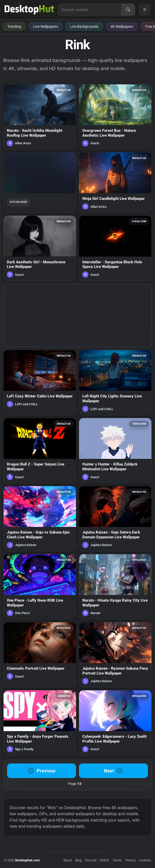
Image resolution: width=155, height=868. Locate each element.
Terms (117, 860)
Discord (91, 860)
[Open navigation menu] (145, 10)
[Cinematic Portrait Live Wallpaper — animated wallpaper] (40, 655)
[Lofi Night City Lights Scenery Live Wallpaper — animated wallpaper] (115, 383)
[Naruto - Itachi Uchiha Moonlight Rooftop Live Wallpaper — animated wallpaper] (40, 117)
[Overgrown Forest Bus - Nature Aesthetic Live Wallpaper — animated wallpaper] (115, 117)
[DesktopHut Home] (29, 10)
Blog (78, 860)
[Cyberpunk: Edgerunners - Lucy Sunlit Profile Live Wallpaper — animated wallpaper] (115, 723)
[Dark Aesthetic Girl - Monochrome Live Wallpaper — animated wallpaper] (40, 248)
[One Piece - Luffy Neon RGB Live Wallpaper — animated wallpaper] (40, 587)
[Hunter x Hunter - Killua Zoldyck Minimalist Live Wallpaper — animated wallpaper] (115, 451)
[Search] (128, 10)
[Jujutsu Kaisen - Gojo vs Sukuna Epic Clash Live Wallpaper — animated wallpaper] (40, 519)
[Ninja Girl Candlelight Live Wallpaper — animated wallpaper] (115, 183)
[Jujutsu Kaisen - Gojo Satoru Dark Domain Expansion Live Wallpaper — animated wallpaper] (115, 519)
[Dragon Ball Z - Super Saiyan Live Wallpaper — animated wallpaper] (40, 451)
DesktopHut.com (27, 860)
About (67, 860)
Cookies (145, 860)
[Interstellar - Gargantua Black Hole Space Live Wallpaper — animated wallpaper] (115, 248)
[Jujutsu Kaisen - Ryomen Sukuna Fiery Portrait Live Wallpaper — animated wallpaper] (115, 655)
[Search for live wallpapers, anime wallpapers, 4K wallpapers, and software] (90, 10)
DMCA (104, 860)
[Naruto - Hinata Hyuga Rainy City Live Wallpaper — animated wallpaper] (115, 587)
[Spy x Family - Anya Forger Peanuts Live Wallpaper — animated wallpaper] (40, 723)
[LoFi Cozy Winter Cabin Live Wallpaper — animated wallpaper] (40, 383)
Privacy (130, 860)
